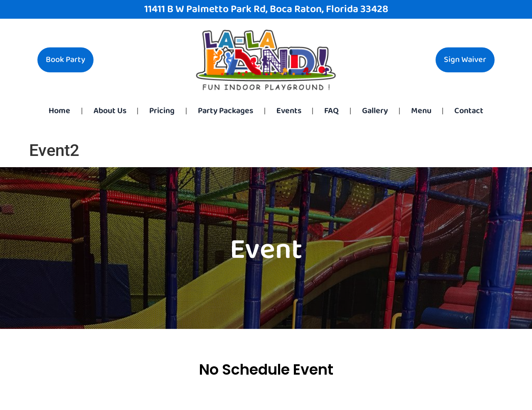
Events (289, 111)
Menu (421, 111)
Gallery (375, 111)
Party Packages (225, 111)
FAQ (331, 111)
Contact (469, 111)
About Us (110, 111)
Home (59, 111)
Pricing (162, 111)
